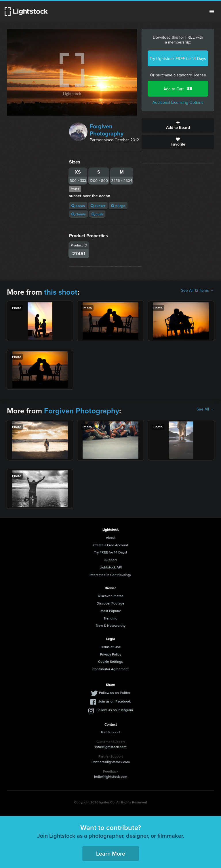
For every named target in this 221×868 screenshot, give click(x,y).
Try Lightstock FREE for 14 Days (178, 59)
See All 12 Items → (198, 290)
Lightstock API (111, 567)
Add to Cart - (178, 89)
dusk (97, 214)
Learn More (111, 853)
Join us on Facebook (115, 701)
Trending (110, 618)
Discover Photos (111, 596)
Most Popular (111, 611)
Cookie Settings (110, 661)
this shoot (61, 292)
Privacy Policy (111, 654)
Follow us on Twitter (115, 693)
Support (111, 560)
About (111, 537)
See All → (205, 409)
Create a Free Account (111, 545)
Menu (212, 12)
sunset (98, 206)
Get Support (110, 732)
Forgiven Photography (107, 130)
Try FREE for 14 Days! (110, 552)
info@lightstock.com (111, 747)
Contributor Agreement (110, 669)
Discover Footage (110, 603)
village (118, 206)
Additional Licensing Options (178, 102)
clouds (79, 214)
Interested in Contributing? (110, 575)
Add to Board (178, 125)
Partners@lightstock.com (111, 762)
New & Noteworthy (111, 625)
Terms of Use (110, 647)
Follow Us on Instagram (115, 710)
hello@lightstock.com (111, 776)
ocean (78, 206)
